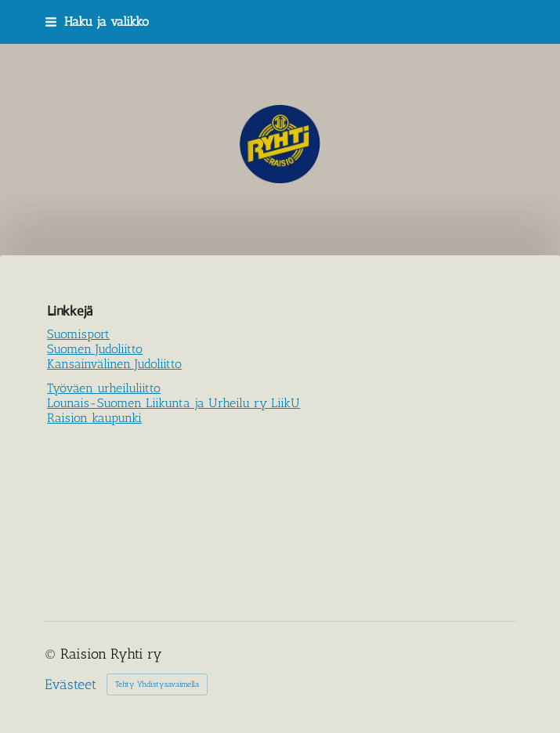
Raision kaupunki (94, 418)
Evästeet (70, 684)
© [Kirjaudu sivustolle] (52, 654)
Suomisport (78, 334)
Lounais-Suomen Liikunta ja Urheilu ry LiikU (173, 403)
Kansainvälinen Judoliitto (114, 364)
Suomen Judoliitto (95, 349)
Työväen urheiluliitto (104, 388)
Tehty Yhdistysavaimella (157, 684)
